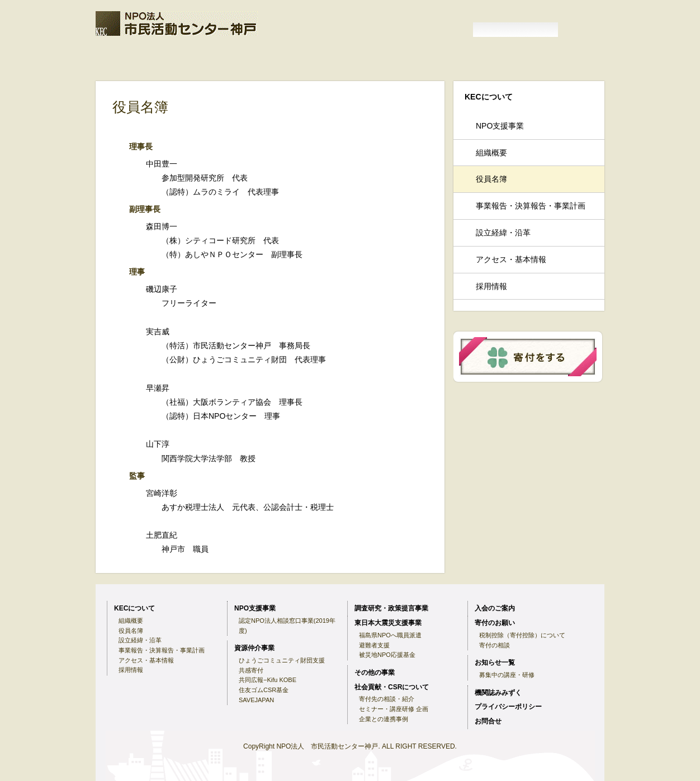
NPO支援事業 (560, 55)
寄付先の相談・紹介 (387, 699)
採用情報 (491, 286)
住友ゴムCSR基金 (264, 690)
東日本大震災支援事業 (269, 71)
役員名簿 (491, 179)
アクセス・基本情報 (511, 259)
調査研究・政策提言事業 (187, 71)
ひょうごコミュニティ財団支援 (282, 660)
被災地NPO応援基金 (387, 655)
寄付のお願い (338, 55)
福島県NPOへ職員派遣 (390, 635)
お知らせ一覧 (413, 55)
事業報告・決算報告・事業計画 (531, 206)
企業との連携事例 (384, 719)
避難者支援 (374, 645)
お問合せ (488, 721)
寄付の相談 (495, 645)
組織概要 (491, 153)
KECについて (189, 55)
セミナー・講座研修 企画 (394, 709)
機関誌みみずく (493, 55)
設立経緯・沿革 (503, 233)
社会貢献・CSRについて (392, 687)
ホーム (124, 55)
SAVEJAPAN (256, 700)
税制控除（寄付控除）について (522, 635)
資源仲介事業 (120, 71)
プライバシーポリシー (508, 707)
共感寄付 (251, 670)
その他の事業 (332, 71)
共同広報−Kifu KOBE (268, 680)
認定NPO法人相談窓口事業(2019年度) (287, 626)
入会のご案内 (264, 55)
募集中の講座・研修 (507, 675)
